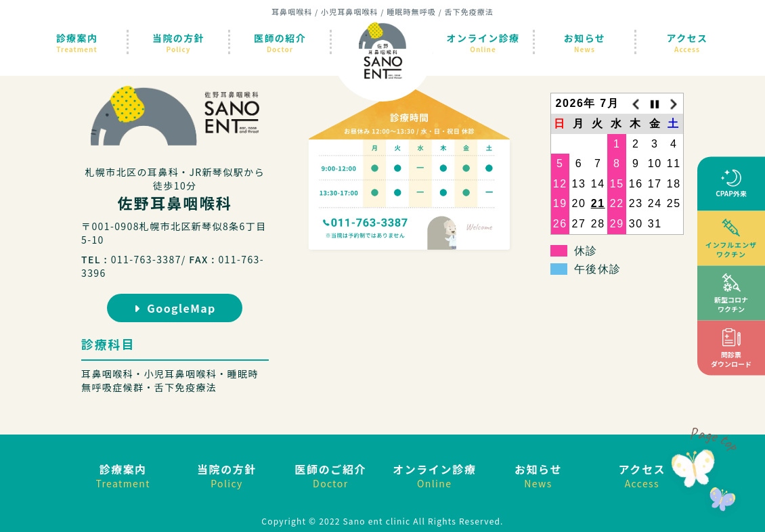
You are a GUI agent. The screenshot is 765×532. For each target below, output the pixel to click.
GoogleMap (175, 308)
